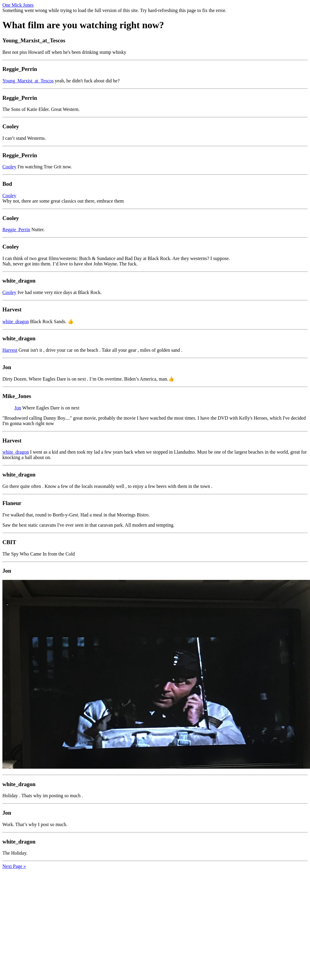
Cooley (9, 167)
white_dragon (16, 322)
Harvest (10, 350)
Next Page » (14, 866)
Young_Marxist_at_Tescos (28, 81)
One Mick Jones (18, 5)
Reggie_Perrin (16, 230)
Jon (18, 408)
